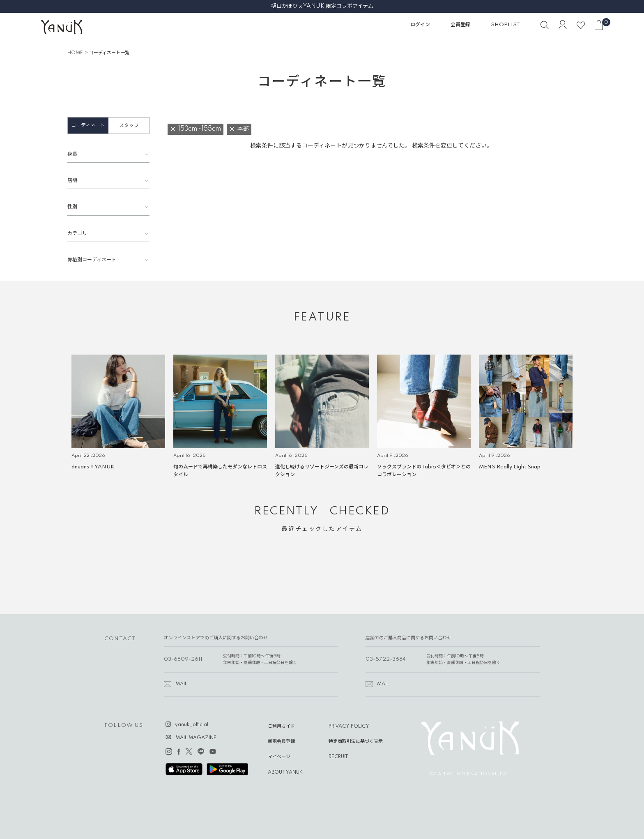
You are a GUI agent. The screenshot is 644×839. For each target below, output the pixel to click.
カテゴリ (77, 234)
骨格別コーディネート (92, 260)
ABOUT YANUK (285, 772)
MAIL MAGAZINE (196, 738)
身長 (72, 154)
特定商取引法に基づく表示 (356, 742)
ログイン (420, 25)
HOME (75, 53)
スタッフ (129, 126)
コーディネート (88, 126)
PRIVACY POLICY (349, 726)
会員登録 (460, 25)
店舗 (72, 181)
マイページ (279, 757)
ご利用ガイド (281, 726)
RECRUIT (338, 757)
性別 (72, 207)
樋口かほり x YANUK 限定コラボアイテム (322, 6)
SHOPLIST (505, 25)
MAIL (181, 684)
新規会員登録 (281, 742)
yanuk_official (192, 725)
